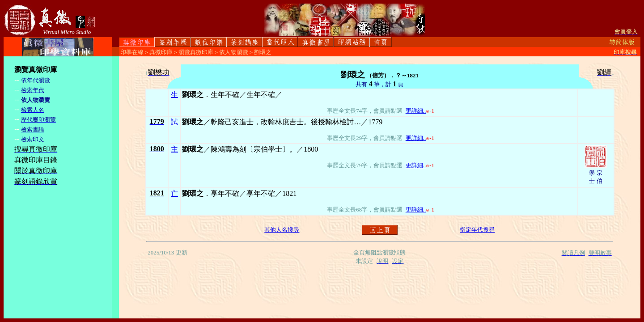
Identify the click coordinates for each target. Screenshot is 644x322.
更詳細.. (416, 111)
